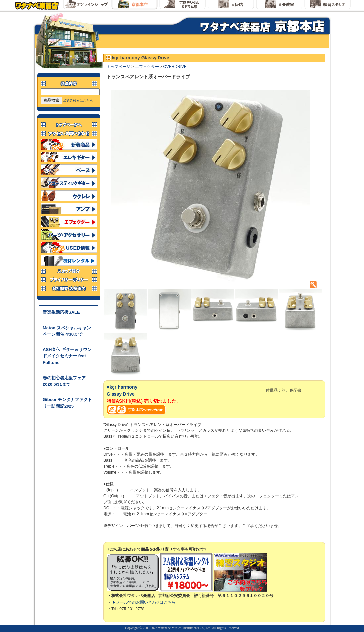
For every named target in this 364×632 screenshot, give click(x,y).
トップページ (118, 67)
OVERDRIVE (175, 67)
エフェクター (147, 67)
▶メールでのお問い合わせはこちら (144, 602)
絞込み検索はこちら (78, 100)
